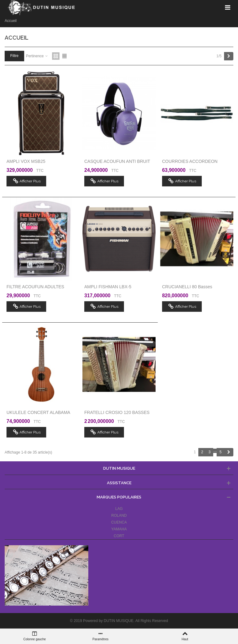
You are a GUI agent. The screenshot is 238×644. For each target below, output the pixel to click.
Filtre (14, 56)
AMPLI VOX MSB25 (26, 161)
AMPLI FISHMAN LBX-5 (108, 287)
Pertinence (37, 56)
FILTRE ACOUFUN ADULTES (35, 287)
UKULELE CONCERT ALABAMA (38, 412)
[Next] (229, 56)
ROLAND (119, 516)
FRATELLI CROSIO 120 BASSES (117, 412)
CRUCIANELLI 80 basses (187, 287)
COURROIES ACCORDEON (190, 161)
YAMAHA (119, 529)
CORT (119, 536)
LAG (119, 509)
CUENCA (119, 522)
